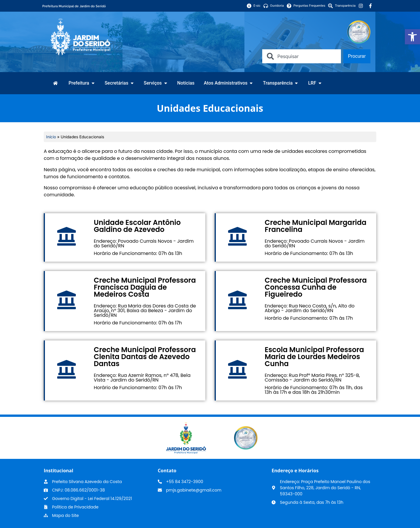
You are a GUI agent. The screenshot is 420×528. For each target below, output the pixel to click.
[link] (412, 37)
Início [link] (51, 137)
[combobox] (302, 56)
